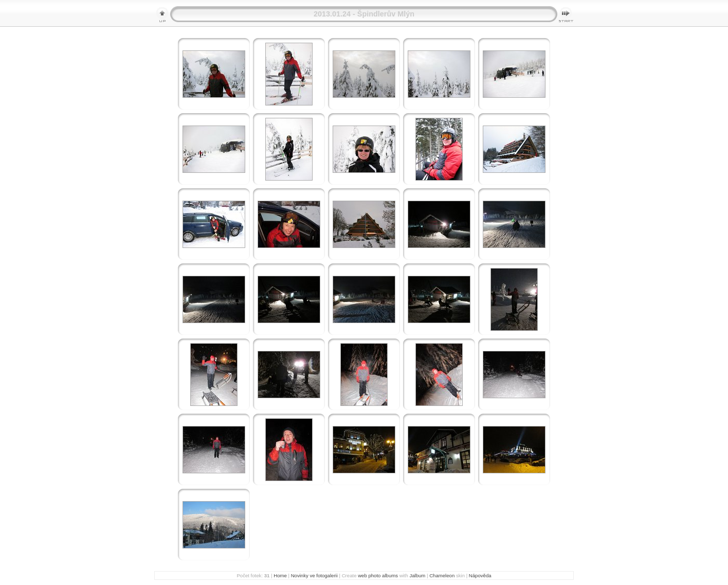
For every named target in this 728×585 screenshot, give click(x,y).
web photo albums (378, 575)
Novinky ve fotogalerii (314, 575)
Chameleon (442, 575)
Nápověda (480, 575)
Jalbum (417, 575)
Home (280, 575)
